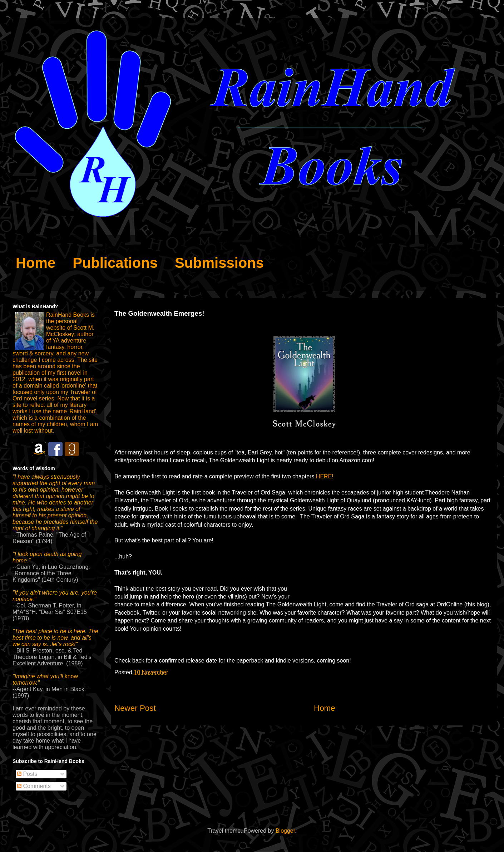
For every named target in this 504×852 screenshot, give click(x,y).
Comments (34, 786)
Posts (27, 774)
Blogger (285, 831)
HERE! (325, 476)
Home (325, 708)
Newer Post (135, 708)
